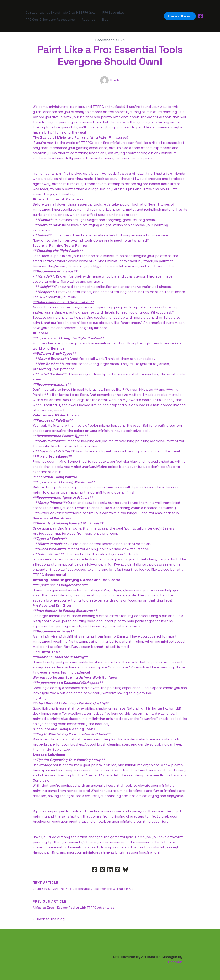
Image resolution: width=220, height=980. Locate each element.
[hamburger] (15, 14)
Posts (115, 76)
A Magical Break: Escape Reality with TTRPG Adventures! (74, 904)
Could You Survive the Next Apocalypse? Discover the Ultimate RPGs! (83, 885)
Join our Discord (180, 14)
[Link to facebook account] (201, 14)
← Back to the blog (49, 915)
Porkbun (175, 958)
